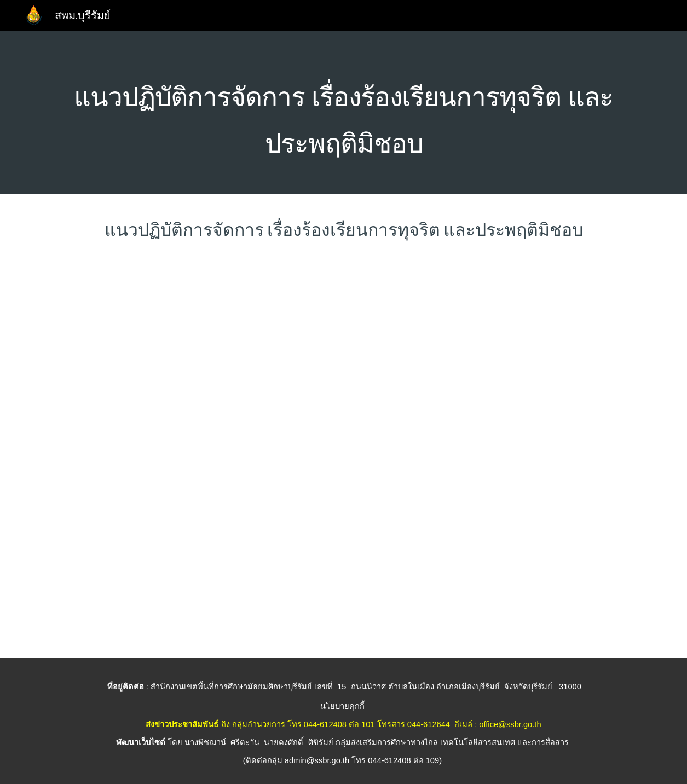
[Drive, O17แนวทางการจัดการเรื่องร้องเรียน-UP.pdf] (343, 458)
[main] (343, 112)
